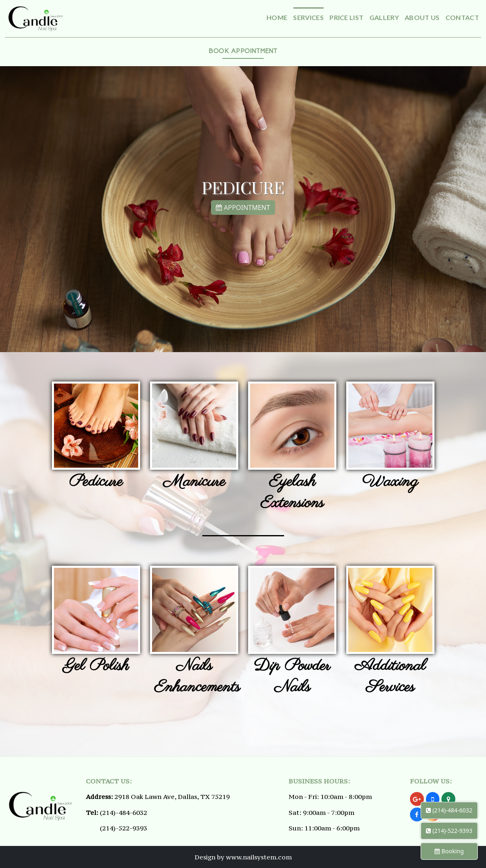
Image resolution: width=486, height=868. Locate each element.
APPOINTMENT (243, 204)
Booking (449, 851)
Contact (462, 17)
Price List (346, 17)
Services (308, 17)
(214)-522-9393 (123, 828)
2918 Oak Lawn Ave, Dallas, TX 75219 (172, 797)
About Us (422, 17)
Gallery (384, 17)
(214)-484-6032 (123, 812)
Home (277, 17)
